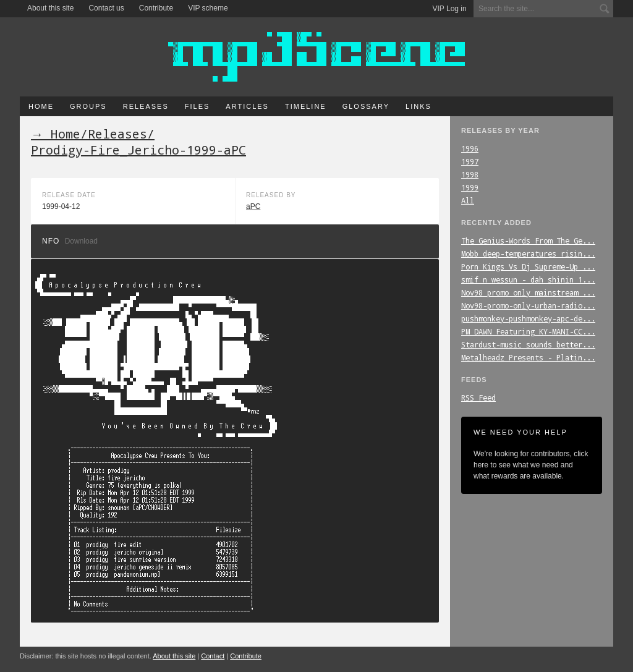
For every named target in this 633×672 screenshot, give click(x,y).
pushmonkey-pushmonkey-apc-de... (528, 318)
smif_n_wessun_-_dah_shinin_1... (528, 279)
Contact (213, 656)
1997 (470, 161)
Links (418, 106)
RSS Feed (478, 398)
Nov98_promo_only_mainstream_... (528, 292)
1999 (470, 187)
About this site (50, 8)
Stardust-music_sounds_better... (528, 344)
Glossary (366, 106)
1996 (470, 148)
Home (41, 106)
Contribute (156, 8)
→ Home (56, 134)
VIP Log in (450, 9)
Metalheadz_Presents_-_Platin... (528, 357)
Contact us (106, 8)
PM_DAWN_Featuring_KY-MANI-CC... (528, 331)
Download (81, 241)
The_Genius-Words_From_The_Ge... (528, 240)
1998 (470, 174)
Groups (88, 106)
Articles (247, 106)
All (468, 200)
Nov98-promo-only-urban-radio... (528, 305)
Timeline (306, 106)
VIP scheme (208, 8)
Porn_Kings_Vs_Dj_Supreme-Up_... (528, 266)
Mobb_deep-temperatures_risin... (528, 253)
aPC (253, 206)
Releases (146, 106)
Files (198, 106)
